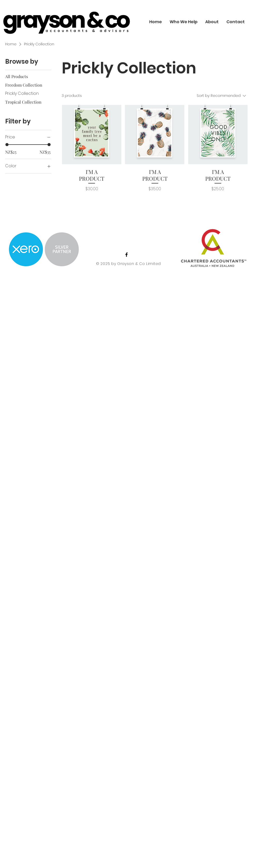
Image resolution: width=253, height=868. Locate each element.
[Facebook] (126, 255)
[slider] (7, 145)
